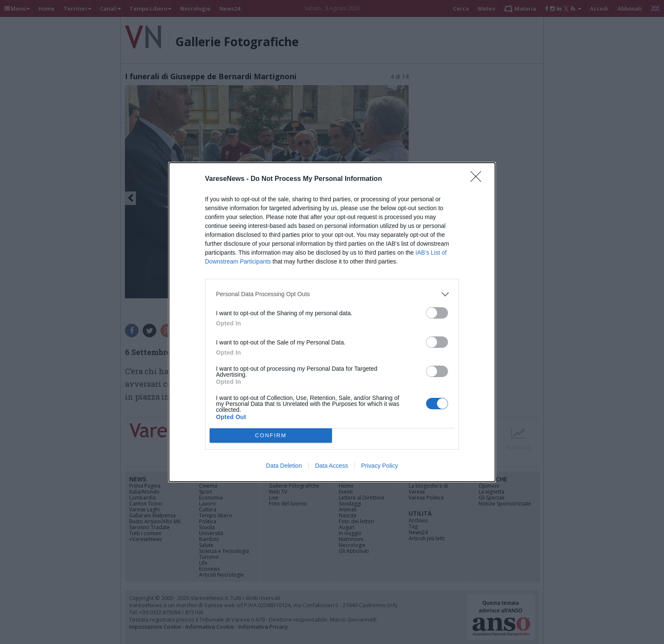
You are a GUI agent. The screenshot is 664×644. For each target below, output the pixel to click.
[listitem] (332, 294)
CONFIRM (271, 435)
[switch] (437, 313)
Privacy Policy (380, 466)
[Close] (479, 179)
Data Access (332, 466)
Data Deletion (284, 466)
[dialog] (332, 322)
